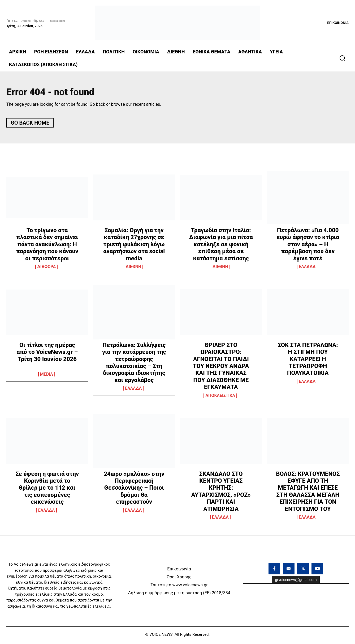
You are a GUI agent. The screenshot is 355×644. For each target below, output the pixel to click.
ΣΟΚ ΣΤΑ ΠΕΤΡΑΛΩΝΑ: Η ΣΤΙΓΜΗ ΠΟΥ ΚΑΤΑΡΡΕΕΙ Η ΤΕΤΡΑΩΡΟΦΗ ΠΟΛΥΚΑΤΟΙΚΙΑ (308, 361)
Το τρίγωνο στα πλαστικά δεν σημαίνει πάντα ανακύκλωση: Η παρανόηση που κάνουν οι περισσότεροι (47, 246)
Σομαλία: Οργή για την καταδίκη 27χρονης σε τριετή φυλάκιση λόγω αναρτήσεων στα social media (134, 246)
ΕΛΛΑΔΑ (307, 269)
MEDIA (47, 376)
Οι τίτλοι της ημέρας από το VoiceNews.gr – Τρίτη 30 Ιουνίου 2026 (47, 354)
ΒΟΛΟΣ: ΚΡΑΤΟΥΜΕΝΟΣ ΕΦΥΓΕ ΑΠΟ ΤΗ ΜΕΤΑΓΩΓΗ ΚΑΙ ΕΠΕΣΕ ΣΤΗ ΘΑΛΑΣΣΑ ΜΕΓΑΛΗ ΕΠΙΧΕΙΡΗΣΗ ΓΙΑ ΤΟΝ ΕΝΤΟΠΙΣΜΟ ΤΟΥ (308, 493)
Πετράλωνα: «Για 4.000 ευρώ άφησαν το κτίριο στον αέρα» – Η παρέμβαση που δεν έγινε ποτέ (308, 246)
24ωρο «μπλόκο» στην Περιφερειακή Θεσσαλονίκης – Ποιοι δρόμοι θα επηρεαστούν (134, 490)
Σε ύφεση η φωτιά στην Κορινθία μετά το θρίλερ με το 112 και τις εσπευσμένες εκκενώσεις (47, 490)
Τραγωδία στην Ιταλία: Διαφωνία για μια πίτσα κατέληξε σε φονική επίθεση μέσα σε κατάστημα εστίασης (221, 246)
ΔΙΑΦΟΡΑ (46, 269)
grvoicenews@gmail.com (296, 582)
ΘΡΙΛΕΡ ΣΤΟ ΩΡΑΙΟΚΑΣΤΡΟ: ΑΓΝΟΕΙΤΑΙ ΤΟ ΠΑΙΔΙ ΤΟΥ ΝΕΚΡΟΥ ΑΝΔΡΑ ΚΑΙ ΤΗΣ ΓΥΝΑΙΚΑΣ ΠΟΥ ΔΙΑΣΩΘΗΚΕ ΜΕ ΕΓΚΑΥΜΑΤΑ (221, 368)
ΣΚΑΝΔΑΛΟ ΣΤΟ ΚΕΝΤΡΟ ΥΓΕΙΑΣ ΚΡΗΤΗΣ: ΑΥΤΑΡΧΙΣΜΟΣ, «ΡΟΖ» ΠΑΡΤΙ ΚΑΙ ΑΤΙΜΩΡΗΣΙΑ (221, 493)
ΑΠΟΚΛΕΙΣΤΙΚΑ (220, 397)
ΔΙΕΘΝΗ (133, 269)
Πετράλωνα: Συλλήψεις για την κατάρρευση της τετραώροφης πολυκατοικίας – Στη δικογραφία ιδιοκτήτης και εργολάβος (134, 364)
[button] (342, 58)
